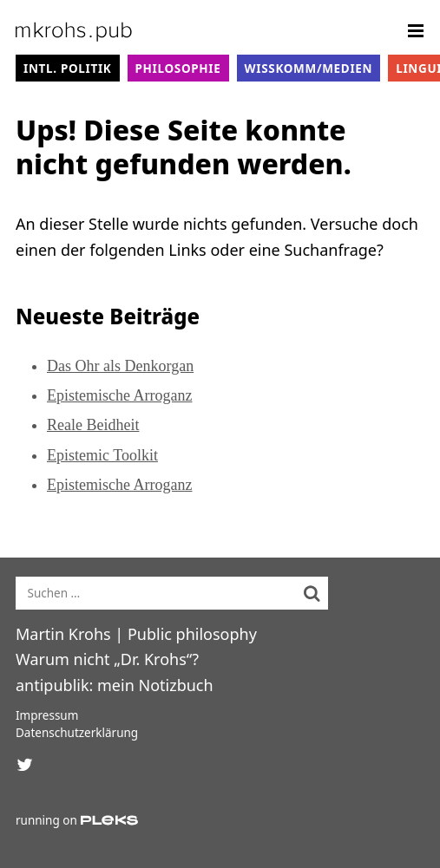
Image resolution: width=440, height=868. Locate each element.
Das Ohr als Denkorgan (120, 366)
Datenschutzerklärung (77, 733)
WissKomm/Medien (309, 69)
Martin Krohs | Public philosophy (136, 634)
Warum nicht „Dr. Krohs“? (107, 659)
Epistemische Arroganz (119, 395)
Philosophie (178, 69)
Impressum (47, 715)
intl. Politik (68, 69)
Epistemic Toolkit (102, 455)
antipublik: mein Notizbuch (115, 685)
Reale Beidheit (93, 425)
